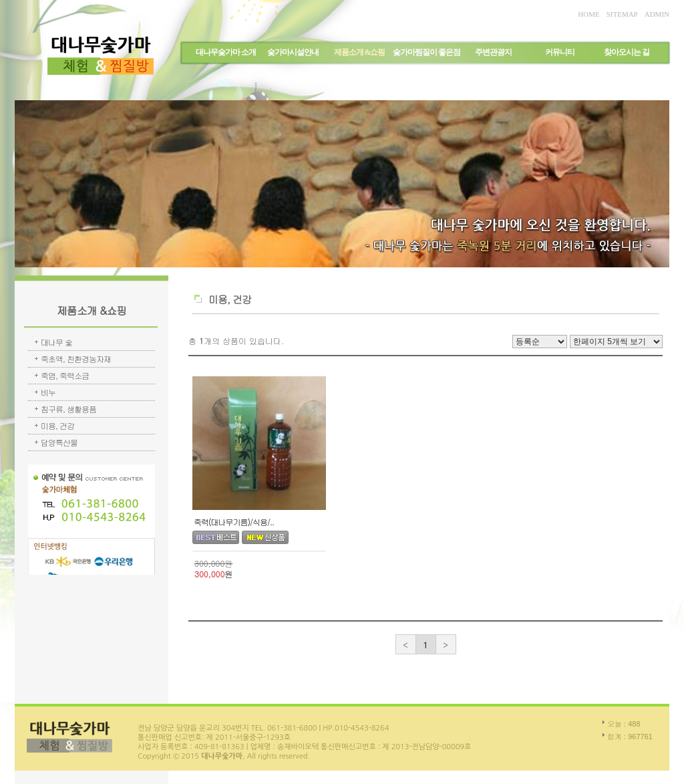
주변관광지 (493, 52)
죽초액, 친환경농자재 (76, 359)
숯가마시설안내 (293, 52)
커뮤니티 (560, 52)
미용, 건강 (57, 425)
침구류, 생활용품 (68, 409)
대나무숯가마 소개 (226, 52)
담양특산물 (59, 442)
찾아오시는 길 (627, 52)
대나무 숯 (56, 342)
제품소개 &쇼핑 (360, 52)
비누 (48, 392)
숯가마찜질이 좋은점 (426, 52)
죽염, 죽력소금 (65, 375)
